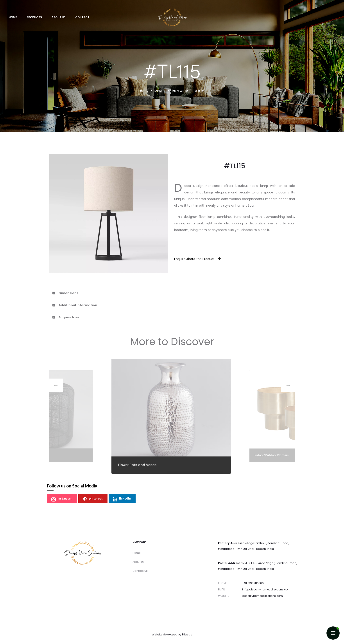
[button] (172, 293)
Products (34, 17)
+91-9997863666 (254, 583)
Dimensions (68, 293)
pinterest (93, 499)
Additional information (78, 305)
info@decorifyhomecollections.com (266, 589)
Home (13, 17)
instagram (62, 499)
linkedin (122, 499)
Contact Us (140, 571)
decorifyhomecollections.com (262, 596)
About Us (59, 17)
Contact (82, 17)
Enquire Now (69, 317)
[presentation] (56, 385)
